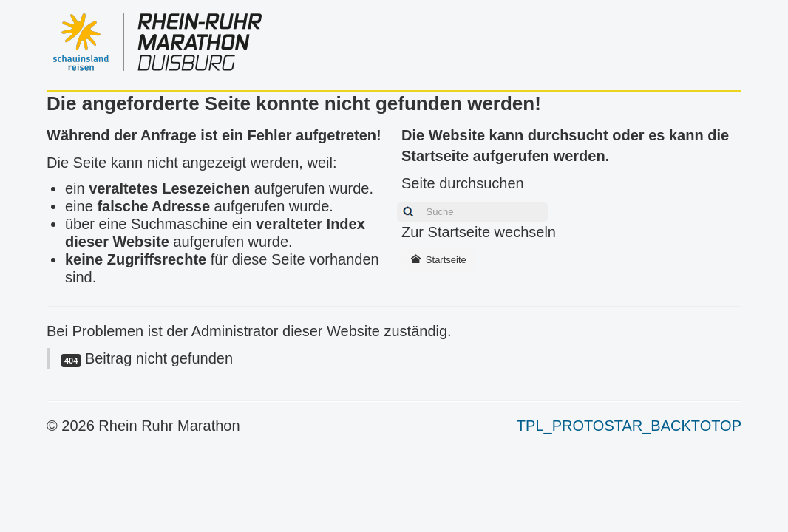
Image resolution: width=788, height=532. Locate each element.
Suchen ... (393, 201)
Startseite (438, 260)
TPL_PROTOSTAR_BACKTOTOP (629, 426)
